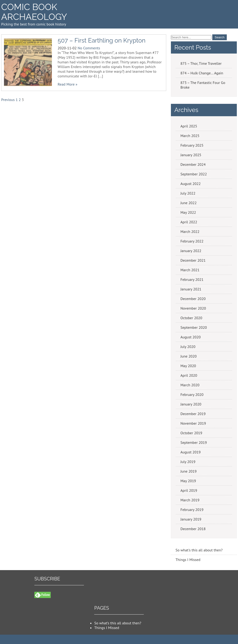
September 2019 (194, 442)
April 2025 (189, 126)
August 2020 (191, 337)
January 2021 (191, 289)
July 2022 (188, 193)
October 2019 (191, 433)
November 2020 (193, 308)
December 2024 (193, 164)
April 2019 (189, 490)
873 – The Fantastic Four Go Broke (203, 85)
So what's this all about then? (199, 550)
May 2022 (188, 212)
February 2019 (192, 510)
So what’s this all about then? (118, 623)
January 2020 (191, 404)
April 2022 (189, 222)
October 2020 (191, 318)
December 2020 (193, 299)
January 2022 (191, 251)
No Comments (89, 48)
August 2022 (191, 184)
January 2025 (191, 155)
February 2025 (192, 145)
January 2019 (191, 519)
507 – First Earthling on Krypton (102, 40)
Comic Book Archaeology (34, 12)
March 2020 (190, 385)
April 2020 (189, 375)
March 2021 (190, 270)
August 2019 (191, 452)
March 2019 (190, 500)
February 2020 (192, 394)
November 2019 (193, 423)
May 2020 (188, 366)
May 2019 (188, 481)
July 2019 (188, 462)
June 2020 (189, 356)
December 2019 (193, 414)
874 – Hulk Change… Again (202, 73)
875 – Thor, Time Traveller (201, 63)
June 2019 (189, 471)
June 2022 (189, 203)
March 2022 (190, 232)
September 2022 (194, 174)
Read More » (68, 84)
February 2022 (192, 241)
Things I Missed (188, 560)
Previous (8, 100)
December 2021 (193, 260)
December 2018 (193, 529)
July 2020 (188, 347)
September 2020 (194, 327)
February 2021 (192, 279)
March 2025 (190, 136)
